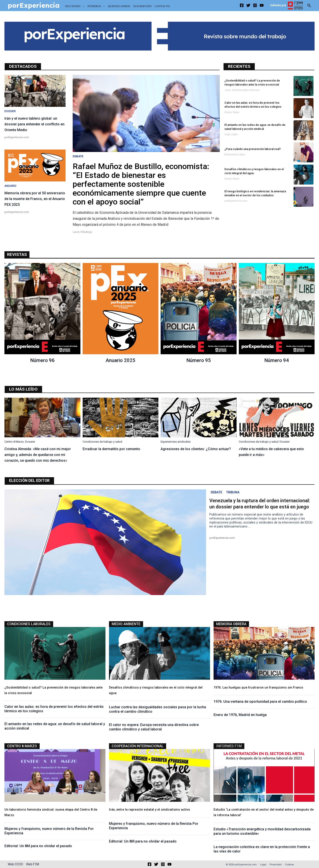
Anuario (10, 186)
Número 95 (199, 360)
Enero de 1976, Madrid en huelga (240, 715)
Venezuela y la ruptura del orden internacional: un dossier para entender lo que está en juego (260, 504)
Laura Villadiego (83, 232)
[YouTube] (262, 5)
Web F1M (33, 864)
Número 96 (42, 360)
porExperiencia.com (17, 137)
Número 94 (277, 360)
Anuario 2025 (121, 360)
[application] (82, 6)
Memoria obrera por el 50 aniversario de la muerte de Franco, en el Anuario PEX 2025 (35, 199)
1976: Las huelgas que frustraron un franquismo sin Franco (258, 688)
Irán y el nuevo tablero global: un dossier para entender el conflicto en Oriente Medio (34, 124)
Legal (263, 865)
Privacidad (276, 865)
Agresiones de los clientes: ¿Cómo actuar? (196, 449)
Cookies (289, 865)
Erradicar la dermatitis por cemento (111, 449)
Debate (78, 156)
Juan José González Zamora (242, 90)
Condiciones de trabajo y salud (102, 442)
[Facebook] (242, 5)
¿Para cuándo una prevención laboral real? (253, 149)
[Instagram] (255, 5)
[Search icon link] (309, 6)
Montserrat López (235, 154)
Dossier (10, 111)
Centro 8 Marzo (14, 442)
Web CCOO (15, 864)
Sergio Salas (232, 112)
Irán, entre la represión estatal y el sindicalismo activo (150, 810)
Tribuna (235, 493)
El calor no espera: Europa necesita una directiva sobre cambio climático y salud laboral (154, 727)
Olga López (231, 134)
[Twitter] (248, 5)
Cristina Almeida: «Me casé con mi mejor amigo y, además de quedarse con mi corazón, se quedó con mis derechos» (38, 455)
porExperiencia (34, 5)
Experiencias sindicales (176, 442)
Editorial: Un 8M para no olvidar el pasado (38, 847)
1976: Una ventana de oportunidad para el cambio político (260, 702)
